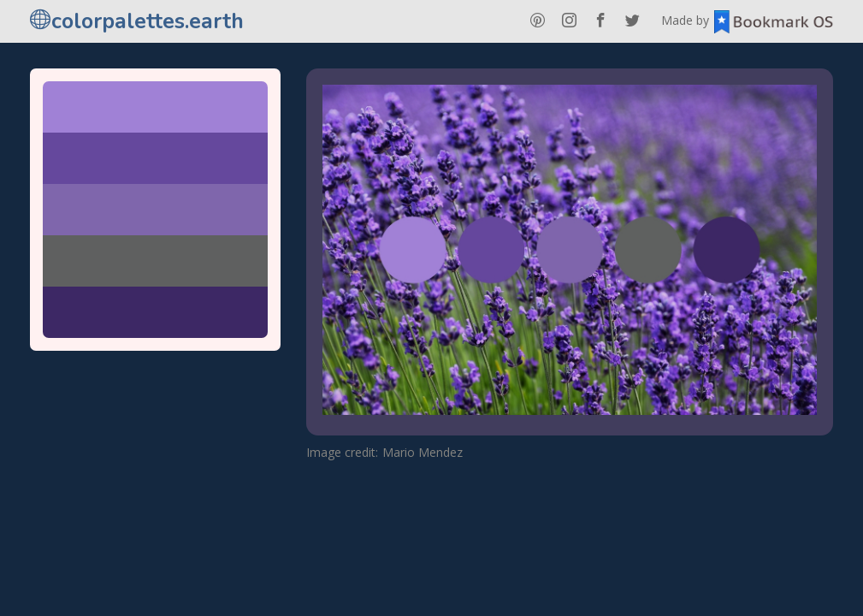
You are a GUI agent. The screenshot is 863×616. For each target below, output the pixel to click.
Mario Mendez (423, 452)
